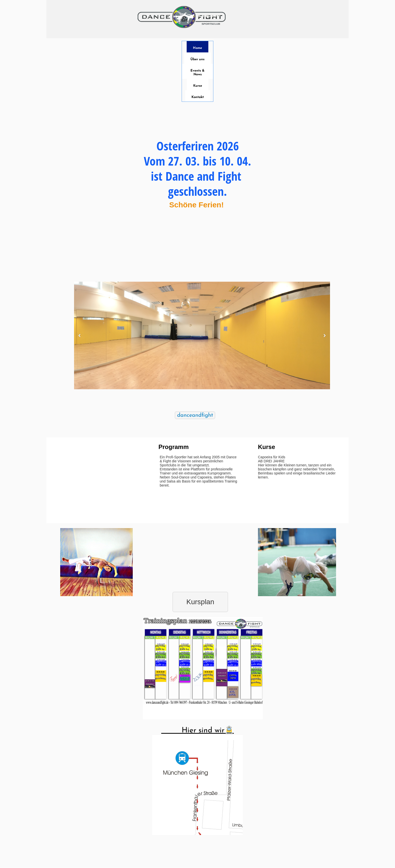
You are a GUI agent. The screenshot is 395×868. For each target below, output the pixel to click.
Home (197, 48)
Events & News (197, 73)
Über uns (197, 59)
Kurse (198, 86)
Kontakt (198, 97)
